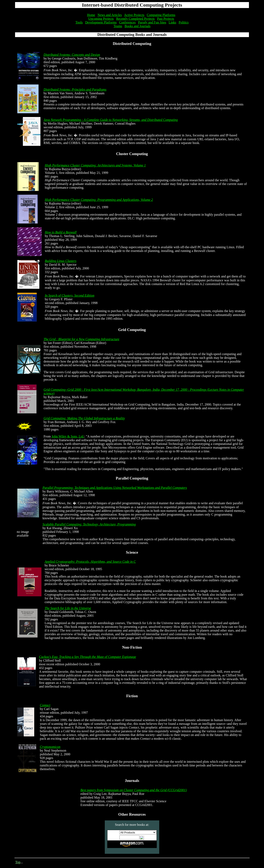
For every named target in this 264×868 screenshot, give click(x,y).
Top (18, 862)
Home (91, 15)
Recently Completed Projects (135, 19)
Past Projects (166, 19)
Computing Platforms (161, 15)
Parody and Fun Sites (152, 22)
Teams (118, 26)
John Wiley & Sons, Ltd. (68, 436)
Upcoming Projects (101, 19)
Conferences (127, 22)
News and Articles (110, 15)
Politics (184, 22)
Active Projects (134, 15)
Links (172, 22)
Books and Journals (137, 26)
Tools (79, 22)
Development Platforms (101, 22)
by (45, 422)
